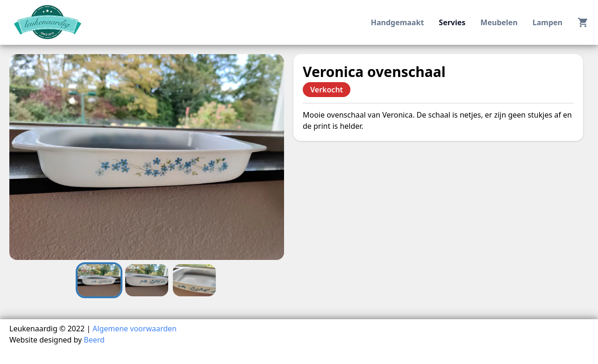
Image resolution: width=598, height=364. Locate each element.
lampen (548, 22)
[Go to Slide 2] (147, 280)
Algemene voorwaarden (135, 329)
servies (452, 22)
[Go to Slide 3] (194, 280)
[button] (147, 157)
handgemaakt (398, 22)
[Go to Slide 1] (99, 280)
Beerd (94, 340)
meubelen (499, 22)
